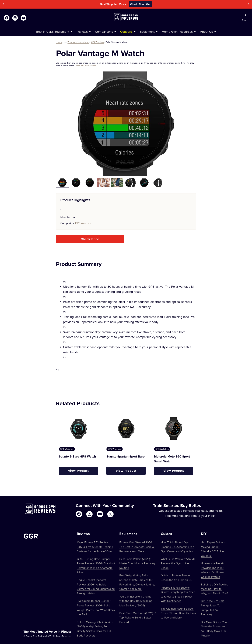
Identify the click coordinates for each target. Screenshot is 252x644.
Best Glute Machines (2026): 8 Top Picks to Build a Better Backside (138, 618)
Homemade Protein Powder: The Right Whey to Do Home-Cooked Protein (213, 570)
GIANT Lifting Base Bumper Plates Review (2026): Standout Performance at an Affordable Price (96, 566)
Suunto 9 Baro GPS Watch (77, 456)
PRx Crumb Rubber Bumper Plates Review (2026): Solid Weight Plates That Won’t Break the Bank (96, 608)
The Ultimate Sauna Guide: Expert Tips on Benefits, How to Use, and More (178, 613)
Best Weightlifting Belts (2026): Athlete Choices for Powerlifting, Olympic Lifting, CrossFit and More (137, 582)
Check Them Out (141, 4)
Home (59, 42)
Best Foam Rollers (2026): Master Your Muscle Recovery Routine (137, 563)
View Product (78, 471)
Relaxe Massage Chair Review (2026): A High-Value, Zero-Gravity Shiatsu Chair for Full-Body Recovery (95, 629)
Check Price (90, 239)
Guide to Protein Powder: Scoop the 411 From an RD (177, 578)
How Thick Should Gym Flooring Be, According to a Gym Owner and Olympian (178, 547)
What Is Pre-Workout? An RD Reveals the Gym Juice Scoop (178, 563)
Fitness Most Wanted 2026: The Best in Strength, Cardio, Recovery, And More (137, 547)
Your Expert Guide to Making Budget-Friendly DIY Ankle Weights (213, 549)
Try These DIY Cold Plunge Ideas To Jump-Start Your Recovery (213, 608)
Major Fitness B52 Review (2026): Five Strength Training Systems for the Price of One (95, 547)
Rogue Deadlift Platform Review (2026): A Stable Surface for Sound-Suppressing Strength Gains (96, 587)
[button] (3, 4)
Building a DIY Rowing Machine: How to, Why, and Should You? (215, 589)
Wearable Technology (78, 42)
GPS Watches (97, 42)
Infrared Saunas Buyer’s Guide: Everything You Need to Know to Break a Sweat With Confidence (178, 594)
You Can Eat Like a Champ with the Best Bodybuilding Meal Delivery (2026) (136, 601)
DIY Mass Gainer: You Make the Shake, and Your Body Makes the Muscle (214, 629)
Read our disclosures (86, 66)
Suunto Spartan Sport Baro (125, 456)
